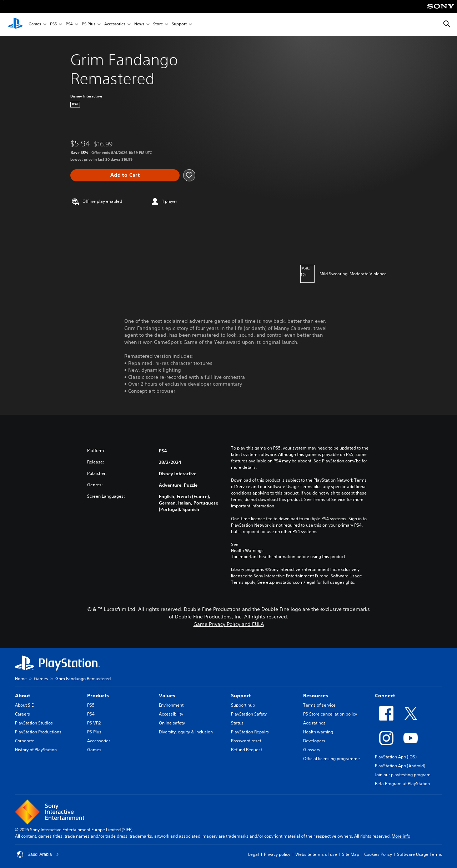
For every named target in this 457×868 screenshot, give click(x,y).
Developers (314, 741)
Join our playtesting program (403, 775)
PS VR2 (94, 723)
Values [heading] (167, 696)
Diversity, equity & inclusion (186, 732)
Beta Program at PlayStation (402, 784)
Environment (171, 705)
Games (35, 24)
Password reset (246, 741)
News (139, 24)
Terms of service (319, 705)
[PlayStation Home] (15, 24)
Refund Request (247, 750)
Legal (253, 854)
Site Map (351, 854)
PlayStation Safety (249, 714)
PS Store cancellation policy (330, 714)
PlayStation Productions (38, 732)
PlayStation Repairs (250, 732)
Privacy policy (277, 854)
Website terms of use (316, 854)
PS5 (53, 24)
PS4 (69, 24)
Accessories (115, 24)
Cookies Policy (378, 854)
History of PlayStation (36, 750)
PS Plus (89, 24)
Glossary (312, 750)
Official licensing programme (332, 759)
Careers (22, 714)
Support (179, 24)
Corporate (25, 741)
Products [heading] (98, 696)
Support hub (243, 705)
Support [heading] (241, 696)
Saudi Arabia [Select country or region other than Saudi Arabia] (38, 854)
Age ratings (314, 723)
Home (21, 679)
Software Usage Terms (420, 854)
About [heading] (22, 696)
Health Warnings (247, 551)
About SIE (24, 705)
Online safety (172, 723)
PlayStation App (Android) (400, 766)
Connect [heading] (385, 696)
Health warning (318, 732)
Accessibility (171, 714)
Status (237, 723)
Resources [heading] (316, 696)
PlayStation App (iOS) (396, 757)
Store (158, 24)
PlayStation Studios (34, 723)
